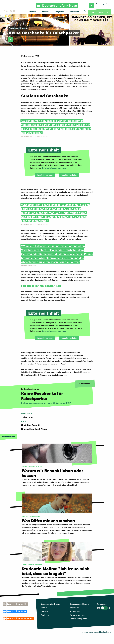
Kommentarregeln (77, 615)
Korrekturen (75, 611)
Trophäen (45, 615)
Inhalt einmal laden (45, 175)
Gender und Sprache (79, 619)
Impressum (75, 608)
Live (93, 12)
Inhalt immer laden (69, 175)
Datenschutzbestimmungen (54, 168)
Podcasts (46, 11)
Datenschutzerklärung (79, 604)
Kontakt (44, 608)
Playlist (100, 12)
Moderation (74, 11)
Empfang (44, 611)
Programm (60, 11)
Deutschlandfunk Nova (50, 604)
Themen (33, 11)
